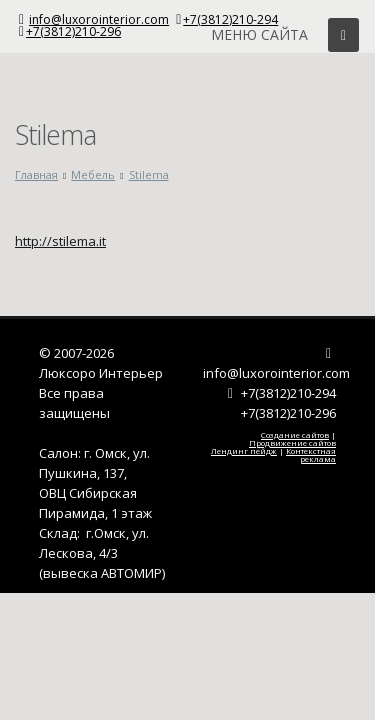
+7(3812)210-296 (73, 31)
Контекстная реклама (311, 454)
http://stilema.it (60, 241)
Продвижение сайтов (292, 442)
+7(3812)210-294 (230, 19)
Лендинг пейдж (244, 450)
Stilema (149, 174)
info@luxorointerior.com (99, 19)
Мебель (93, 174)
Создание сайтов (295, 434)
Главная (36, 174)
